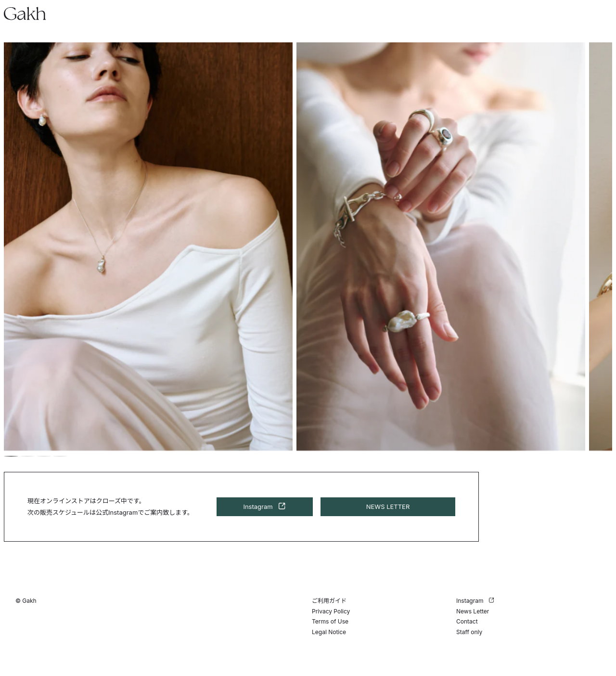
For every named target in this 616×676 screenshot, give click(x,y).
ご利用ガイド (329, 601)
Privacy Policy (331, 611)
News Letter (473, 611)
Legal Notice (329, 632)
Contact (467, 621)
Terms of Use (330, 621)
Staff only (469, 632)
